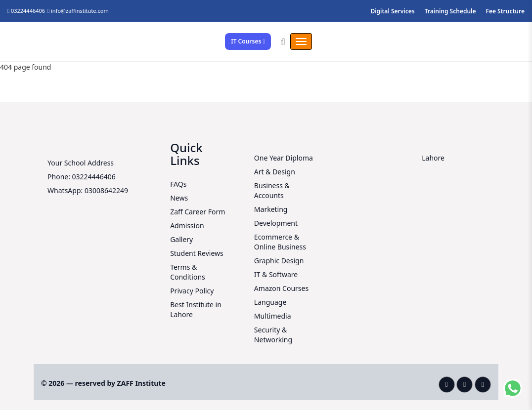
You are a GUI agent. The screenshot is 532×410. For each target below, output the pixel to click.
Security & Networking (273, 335)
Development (276, 223)
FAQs (178, 184)
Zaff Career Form (198, 212)
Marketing (271, 209)
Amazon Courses (281, 288)
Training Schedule (450, 11)
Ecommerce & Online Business (280, 242)
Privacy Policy (192, 291)
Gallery (181, 239)
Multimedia (273, 316)
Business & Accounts (272, 190)
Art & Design (275, 172)
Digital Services (392, 11)
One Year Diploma (284, 158)
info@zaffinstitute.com (80, 11)
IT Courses (248, 41)
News (179, 198)
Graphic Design (279, 261)
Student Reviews (197, 253)
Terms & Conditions (188, 272)
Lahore (433, 158)
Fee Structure (506, 11)
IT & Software (276, 274)
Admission (187, 225)
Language (270, 302)
